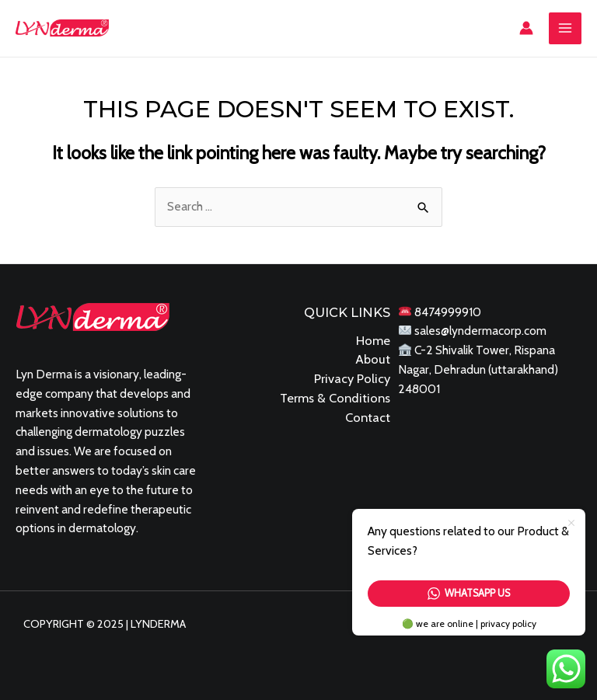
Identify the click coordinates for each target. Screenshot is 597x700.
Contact (368, 417)
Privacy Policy (352, 378)
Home (373, 340)
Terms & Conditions (335, 398)
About (373, 359)
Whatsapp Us (469, 594)
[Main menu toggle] (565, 29)
